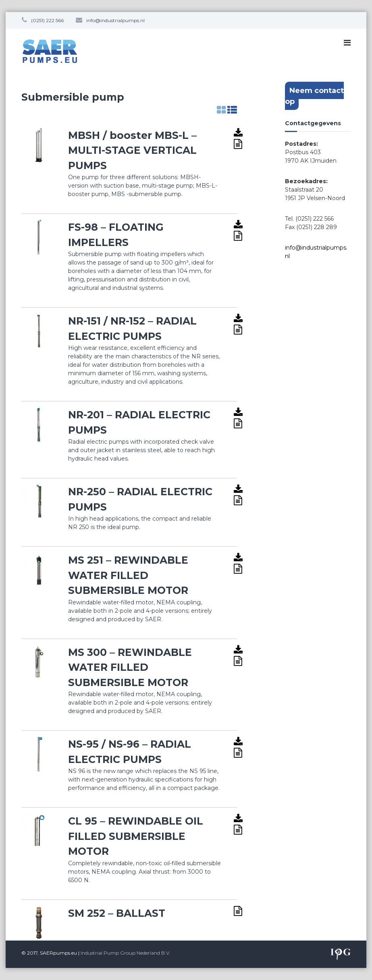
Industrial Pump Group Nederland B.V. (126, 953)
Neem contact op (314, 96)
